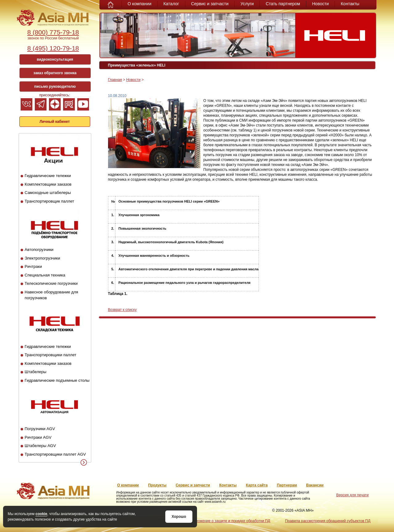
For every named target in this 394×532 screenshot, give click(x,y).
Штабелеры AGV (40, 446)
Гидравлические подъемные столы (57, 380)
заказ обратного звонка (55, 73)
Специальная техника (45, 275)
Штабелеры (35, 372)
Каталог (171, 4)
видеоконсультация (55, 59)
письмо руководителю (55, 87)
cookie (41, 514)
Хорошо (179, 517)
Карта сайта (257, 485)
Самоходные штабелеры (48, 193)
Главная (115, 80)
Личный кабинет (54, 122)
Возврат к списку (123, 310)
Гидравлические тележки (48, 176)
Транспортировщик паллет (49, 201)
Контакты (350, 4)
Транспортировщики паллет (50, 355)
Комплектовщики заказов (48, 184)
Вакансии (315, 485)
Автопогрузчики (39, 250)
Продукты (157, 485)
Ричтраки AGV (38, 437)
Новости (320, 4)
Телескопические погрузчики (51, 283)
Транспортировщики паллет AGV (55, 454)
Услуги (247, 4)
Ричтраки (33, 266)
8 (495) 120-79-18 (53, 48)
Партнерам (287, 485)
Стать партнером (283, 4)
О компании (140, 4)
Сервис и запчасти (210, 4)
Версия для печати (352, 495)
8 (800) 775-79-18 (53, 32)
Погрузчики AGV (40, 429)
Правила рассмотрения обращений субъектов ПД (328, 521)
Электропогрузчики (42, 258)
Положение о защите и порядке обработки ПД (230, 521)
